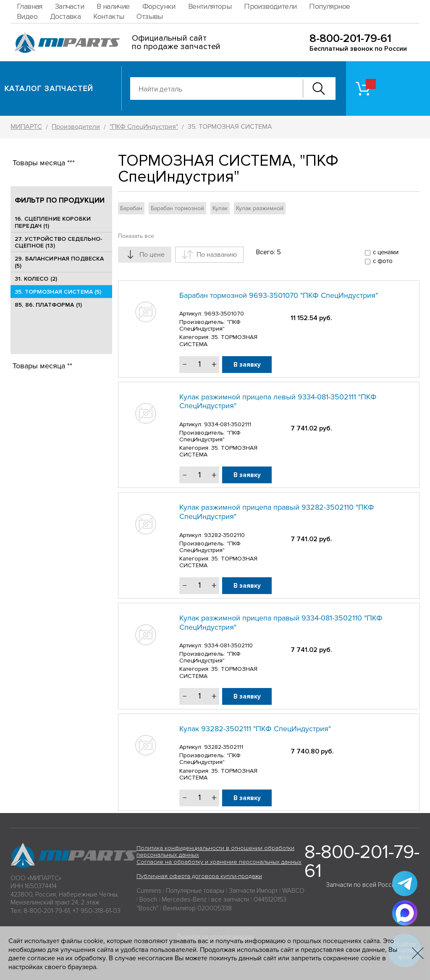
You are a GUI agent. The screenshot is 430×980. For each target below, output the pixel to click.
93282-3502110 (224, 535)
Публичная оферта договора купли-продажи (199, 876)
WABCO (293, 891)
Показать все (136, 236)
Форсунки (159, 6)
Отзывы (149, 16)
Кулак (220, 208)
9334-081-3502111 (228, 424)
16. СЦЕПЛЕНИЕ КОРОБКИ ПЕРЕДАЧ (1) (53, 222)
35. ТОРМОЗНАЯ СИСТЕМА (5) (58, 292)
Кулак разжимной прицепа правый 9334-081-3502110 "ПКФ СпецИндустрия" (281, 623)
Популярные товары (195, 891)
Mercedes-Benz (184, 899)
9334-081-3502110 (228, 645)
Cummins (149, 891)
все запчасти (230, 899)
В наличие (113, 6)
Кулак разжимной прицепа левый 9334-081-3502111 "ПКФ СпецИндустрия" (278, 401)
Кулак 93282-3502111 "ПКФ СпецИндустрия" (255, 729)
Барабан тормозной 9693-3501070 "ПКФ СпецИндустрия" (279, 295)
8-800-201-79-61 (350, 38)
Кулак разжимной (260, 208)
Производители (270, 6)
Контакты (109, 16)
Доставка (65, 16)
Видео (27, 16)
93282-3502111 (224, 747)
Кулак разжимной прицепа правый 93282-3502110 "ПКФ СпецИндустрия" (277, 512)
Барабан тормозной (177, 208)
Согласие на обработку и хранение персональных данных (219, 862)
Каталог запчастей (49, 89)
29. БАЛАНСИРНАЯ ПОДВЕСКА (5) (59, 262)
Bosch (148, 899)
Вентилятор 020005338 (197, 908)
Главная (30, 6)
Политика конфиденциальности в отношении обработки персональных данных (215, 852)
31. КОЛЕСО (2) (36, 279)
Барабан (131, 208)
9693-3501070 (224, 314)
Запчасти (69, 6)
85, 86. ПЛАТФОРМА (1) (48, 305)
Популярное (329, 6)
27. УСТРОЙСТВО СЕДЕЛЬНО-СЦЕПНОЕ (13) (59, 242)
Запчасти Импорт (253, 891)
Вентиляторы (210, 6)
